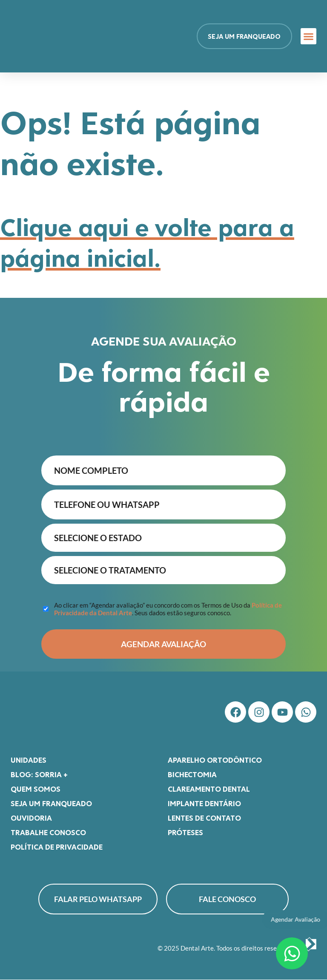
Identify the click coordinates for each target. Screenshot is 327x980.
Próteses (185, 833)
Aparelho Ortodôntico (215, 760)
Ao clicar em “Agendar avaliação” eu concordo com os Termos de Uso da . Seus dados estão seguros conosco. (168, 609)
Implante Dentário (204, 804)
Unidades (29, 760)
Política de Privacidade (57, 847)
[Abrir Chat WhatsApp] (292, 953)
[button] (309, 36)
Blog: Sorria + (39, 775)
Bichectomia (192, 775)
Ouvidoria (31, 818)
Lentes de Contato (204, 818)
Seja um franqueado (51, 804)
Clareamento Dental (209, 789)
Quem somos (36, 789)
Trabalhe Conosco (48, 833)
